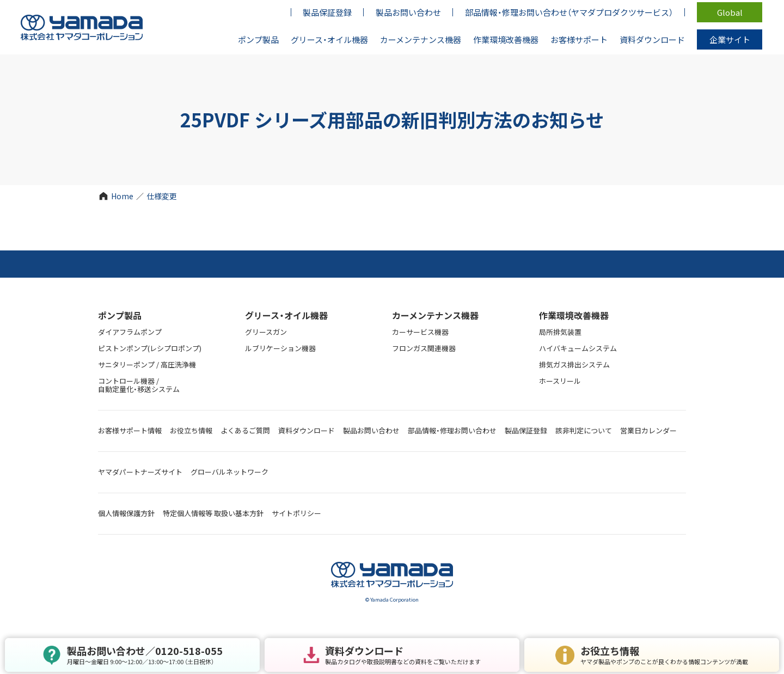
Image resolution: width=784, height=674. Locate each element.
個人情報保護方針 (126, 513)
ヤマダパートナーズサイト (140, 472)
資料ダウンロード (307, 430)
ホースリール (560, 381)
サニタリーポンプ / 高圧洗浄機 (147, 364)
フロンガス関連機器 (424, 348)
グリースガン (266, 332)
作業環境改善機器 (574, 315)
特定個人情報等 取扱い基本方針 (213, 513)
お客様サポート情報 (130, 430)
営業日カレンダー (648, 430)
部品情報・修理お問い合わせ (452, 430)
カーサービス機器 (420, 332)
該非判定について (584, 430)
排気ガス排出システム (574, 364)
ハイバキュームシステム (578, 348)
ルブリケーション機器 (280, 348)
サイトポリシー (296, 513)
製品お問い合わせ (371, 430)
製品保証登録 (526, 430)
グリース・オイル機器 (286, 315)
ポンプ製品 (120, 315)
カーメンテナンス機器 (435, 315)
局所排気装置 (560, 332)
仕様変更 (162, 196)
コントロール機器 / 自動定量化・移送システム (139, 385)
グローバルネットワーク (229, 472)
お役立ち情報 (191, 430)
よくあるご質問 (245, 430)
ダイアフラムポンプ (130, 332)
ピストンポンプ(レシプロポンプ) (150, 348)
